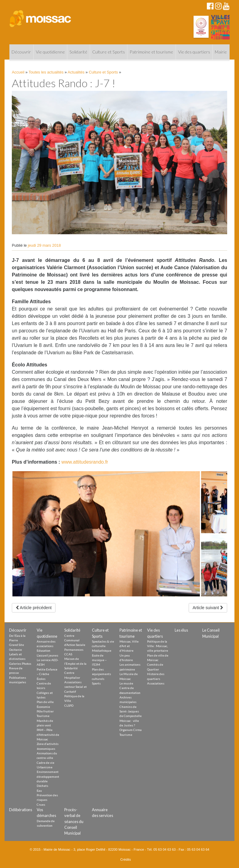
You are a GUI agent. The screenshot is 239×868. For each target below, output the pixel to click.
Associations (156, 683)
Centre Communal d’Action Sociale (75, 640)
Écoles (41, 679)
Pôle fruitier (45, 711)
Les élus (181, 630)
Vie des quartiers (194, 52)
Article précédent (34, 608)
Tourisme (43, 716)
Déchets (42, 786)
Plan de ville (45, 702)
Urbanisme (45, 767)
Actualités (76, 72)
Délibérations (21, 810)
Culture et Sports (109, 52)
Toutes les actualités (46, 72)
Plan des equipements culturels (101, 674)
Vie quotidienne (50, 52)
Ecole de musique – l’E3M (99, 660)
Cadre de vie (45, 763)
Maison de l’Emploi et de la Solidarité (75, 663)
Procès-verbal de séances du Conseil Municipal (74, 821)
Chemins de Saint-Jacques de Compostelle (131, 711)
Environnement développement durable (48, 776)
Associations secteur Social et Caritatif (76, 687)
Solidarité (78, 52)
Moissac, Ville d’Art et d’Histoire (129, 646)
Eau (39, 791)
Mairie (221, 52)
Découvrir (21, 52)
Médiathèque (102, 650)
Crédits (126, 859)
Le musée (126, 683)
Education (44, 650)
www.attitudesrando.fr (85, 462)
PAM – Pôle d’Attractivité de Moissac (48, 734)
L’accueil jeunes (47, 655)
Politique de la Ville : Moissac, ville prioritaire (158, 646)
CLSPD (69, 705)
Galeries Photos (20, 664)
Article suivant (208, 608)
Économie (43, 707)
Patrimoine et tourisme (151, 52)
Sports (96, 683)
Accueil (18, 72)
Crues (41, 805)
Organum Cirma (131, 730)
